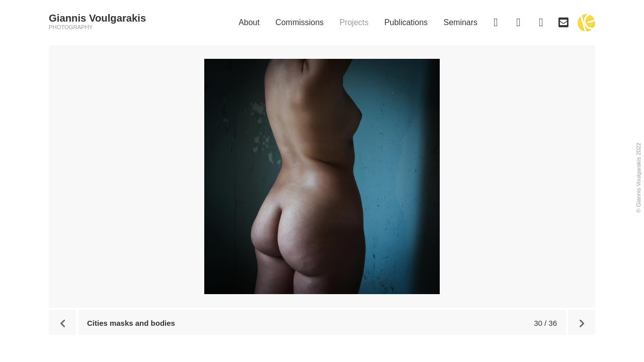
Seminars (461, 22)
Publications (406, 22)
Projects (354, 22)
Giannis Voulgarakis (97, 18)
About (249, 22)
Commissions (299, 22)
